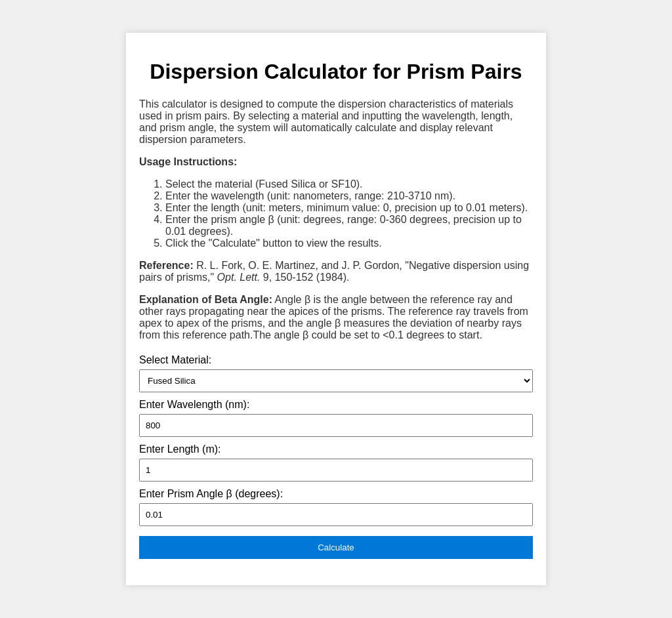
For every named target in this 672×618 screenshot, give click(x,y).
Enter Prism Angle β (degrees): (211, 494)
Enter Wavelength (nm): (194, 404)
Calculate (336, 547)
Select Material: (175, 360)
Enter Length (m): (180, 449)
